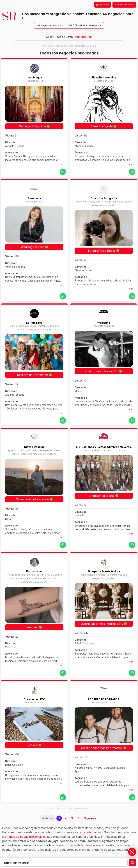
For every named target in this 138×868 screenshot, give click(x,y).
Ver (62, 164)
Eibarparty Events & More (104, 571)
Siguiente (90, 818)
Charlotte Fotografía (104, 198)
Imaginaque (34, 77)
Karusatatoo (34, 571)
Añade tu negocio (124, 5)
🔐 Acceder (103, 5)
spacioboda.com (91, 832)
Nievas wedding (34, 447)
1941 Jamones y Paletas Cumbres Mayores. (104, 447)
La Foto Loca (34, 323)
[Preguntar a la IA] (133, 863)
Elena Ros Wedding (104, 77)
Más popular (83, 37)
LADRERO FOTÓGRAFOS (104, 699)
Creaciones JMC (34, 699)
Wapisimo (104, 323)
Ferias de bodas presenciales (27, 837)
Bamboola (34, 198)
